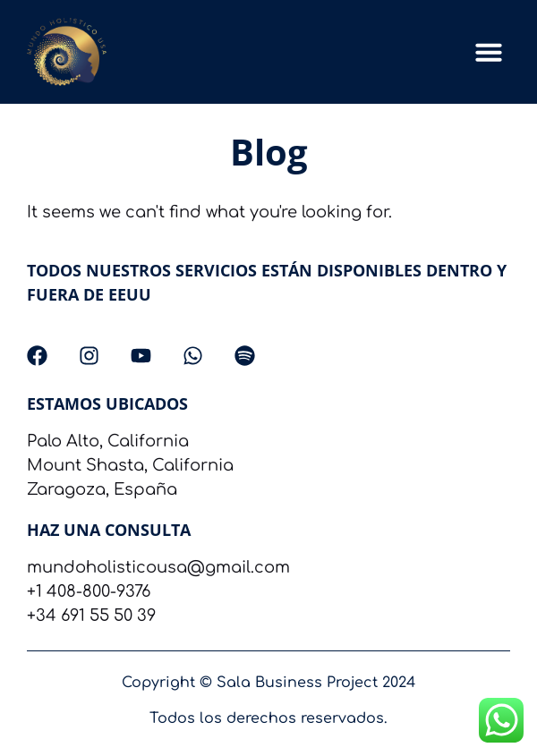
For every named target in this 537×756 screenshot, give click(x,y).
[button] (489, 52)
